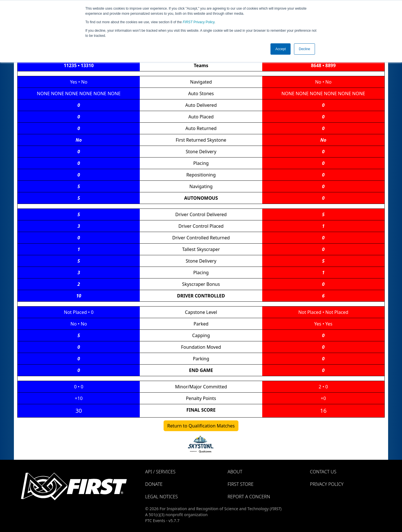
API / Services (160, 472)
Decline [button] (304, 49)
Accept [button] (281, 49)
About (235, 472)
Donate (154, 484)
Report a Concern (249, 497)
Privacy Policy (199, 22)
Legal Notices (161, 497)
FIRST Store (241, 484)
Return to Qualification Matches (201, 426)
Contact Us (323, 472)
